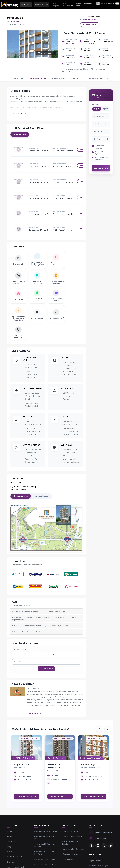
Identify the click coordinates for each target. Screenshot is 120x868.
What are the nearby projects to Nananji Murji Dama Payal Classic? (41, 626)
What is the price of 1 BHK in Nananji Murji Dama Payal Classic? (40, 611)
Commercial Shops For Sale (46, 831)
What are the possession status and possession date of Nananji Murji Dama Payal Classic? (44, 618)
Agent (105, 109)
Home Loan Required (100, 147)
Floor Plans (59, 78)
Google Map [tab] (41, 500)
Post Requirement (68, 5)
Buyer (97, 109)
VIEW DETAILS (27, 798)
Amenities (76, 78)
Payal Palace (22, 766)
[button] (105, 4)
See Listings (70, 43)
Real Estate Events (15, 857)
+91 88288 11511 (100, 839)
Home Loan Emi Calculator (73, 849)
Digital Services (95, 861)
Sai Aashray (88, 766)
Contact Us (12, 841)
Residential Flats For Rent (45, 864)
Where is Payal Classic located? (27, 632)
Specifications (95, 78)
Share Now (90, 25)
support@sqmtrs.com (103, 832)
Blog (9, 847)
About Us (11, 836)
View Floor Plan (89, 43)
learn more (34, 713)
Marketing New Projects (99, 866)
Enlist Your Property (70, 831)
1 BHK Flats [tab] (20, 138)
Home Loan (79, 5)
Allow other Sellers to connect (102, 158)
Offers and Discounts (71, 854)
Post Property (56, 4)
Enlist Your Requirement (72, 836)
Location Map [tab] (21, 500)
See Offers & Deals (91, 19)
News (9, 852)
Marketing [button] (88, 4)
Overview (20, 78)
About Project (39, 78)
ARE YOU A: (96, 104)
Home (10, 831)
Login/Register (68, 859)
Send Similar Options (100, 153)
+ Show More (17, 117)
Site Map (11, 862)
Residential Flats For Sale (45, 859)
